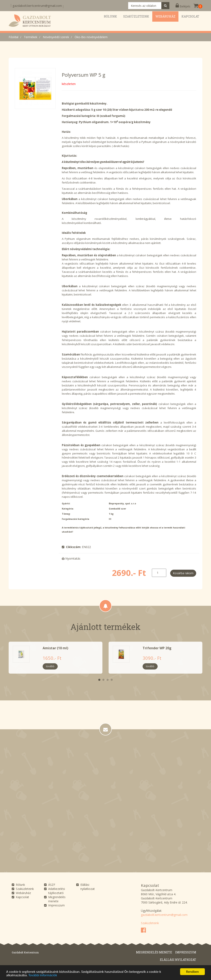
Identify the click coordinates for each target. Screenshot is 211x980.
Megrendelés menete (57, 899)
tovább (50, 666)
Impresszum (56, 905)
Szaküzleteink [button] (136, 16)
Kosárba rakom (183, 573)
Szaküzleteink (25, 889)
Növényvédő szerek (56, 37)
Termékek (31, 37)
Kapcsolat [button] (190, 16)
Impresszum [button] (186, 952)
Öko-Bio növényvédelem (91, 37)
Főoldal (13, 37)
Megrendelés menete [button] (154, 952)
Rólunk (20, 885)
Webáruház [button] (165, 16)
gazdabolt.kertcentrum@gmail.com (37, 6)
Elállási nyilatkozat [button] (178, 960)
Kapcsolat (22, 897)
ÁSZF (52, 885)
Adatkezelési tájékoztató (57, 891)
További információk (43, 975)
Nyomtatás (71, 558)
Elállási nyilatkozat (88, 887)
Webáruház (23, 893)
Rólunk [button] (110, 16)
